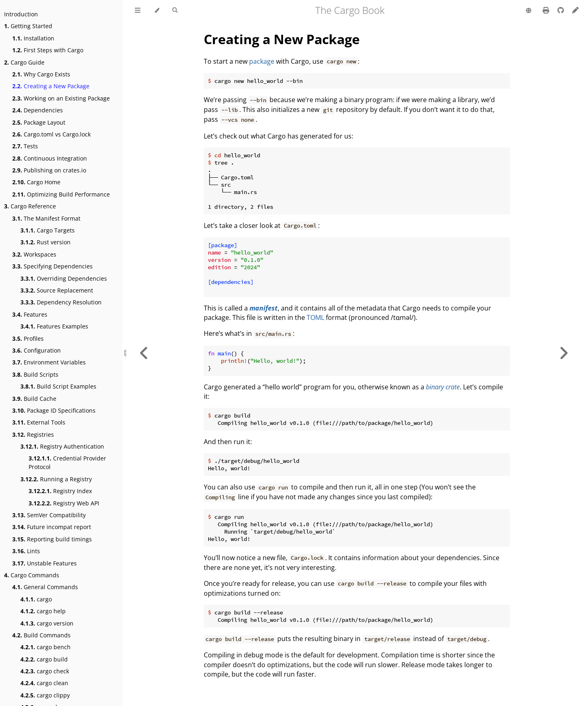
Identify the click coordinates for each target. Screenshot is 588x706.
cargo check (45, 671)
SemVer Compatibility (49, 515)
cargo (36, 599)
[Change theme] (157, 11)
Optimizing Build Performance (61, 194)
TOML (315, 317)
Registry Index (60, 491)
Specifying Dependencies (52, 266)
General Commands (45, 587)
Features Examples (54, 326)
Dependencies (38, 110)
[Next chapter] (563, 353)
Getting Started (28, 26)
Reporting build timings (52, 539)
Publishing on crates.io (49, 170)
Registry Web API (64, 503)
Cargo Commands (32, 575)
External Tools (39, 422)
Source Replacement (57, 290)
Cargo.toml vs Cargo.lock (51, 134)
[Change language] (529, 11)
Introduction (21, 14)
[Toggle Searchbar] (175, 11)
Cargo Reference (30, 206)
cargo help (43, 611)
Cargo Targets (48, 230)
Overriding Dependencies (64, 278)
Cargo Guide (24, 62)
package (262, 61)
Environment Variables (49, 362)
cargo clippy (45, 695)
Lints (26, 551)
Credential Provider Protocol (67, 462)
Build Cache (34, 399)
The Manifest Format (46, 218)
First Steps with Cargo (48, 50)
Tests (25, 146)
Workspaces (34, 254)
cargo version (47, 623)
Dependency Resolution (61, 302)
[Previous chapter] (144, 353)
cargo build (44, 659)
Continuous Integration (50, 158)
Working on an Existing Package (61, 98)
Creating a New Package (51, 86)
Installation (33, 38)
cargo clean (44, 683)
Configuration (37, 350)
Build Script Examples (58, 386)
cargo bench (46, 647)
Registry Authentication (62, 446)
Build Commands (41, 635)
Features (30, 314)
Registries (33, 435)
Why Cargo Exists (41, 74)
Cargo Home (36, 182)
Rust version (46, 242)
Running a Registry (56, 479)
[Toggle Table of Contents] (138, 11)
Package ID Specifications (54, 410)
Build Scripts (35, 374)
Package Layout (39, 122)
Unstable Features (45, 563)
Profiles (28, 338)
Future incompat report (52, 527)
